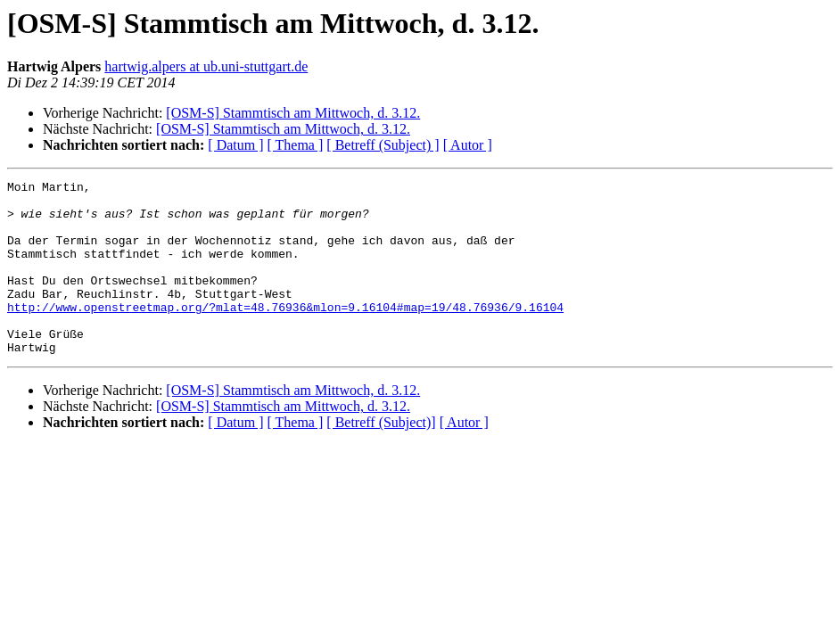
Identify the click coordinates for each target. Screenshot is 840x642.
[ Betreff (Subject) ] (383, 145)
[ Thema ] (296, 145)
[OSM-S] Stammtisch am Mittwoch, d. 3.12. (293, 113)
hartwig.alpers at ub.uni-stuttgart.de (206, 66)
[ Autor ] (468, 145)
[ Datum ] (235, 145)
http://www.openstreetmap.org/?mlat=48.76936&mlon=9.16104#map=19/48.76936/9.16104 (285, 333)
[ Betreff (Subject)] (381, 457)
